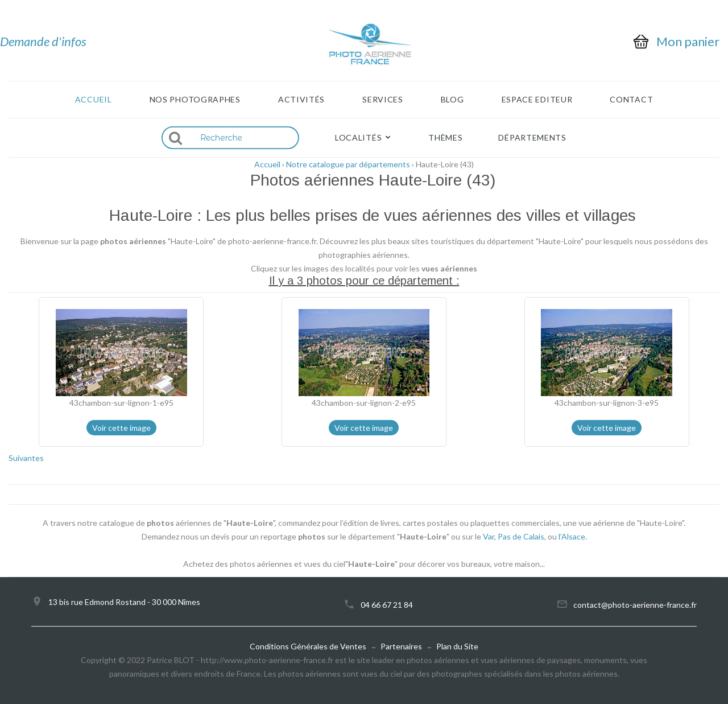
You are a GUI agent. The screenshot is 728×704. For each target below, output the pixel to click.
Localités (358, 138)
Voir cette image (121, 428)
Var (489, 536)
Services (383, 100)
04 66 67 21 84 (387, 605)
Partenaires (401, 646)
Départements (532, 138)
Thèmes (445, 138)
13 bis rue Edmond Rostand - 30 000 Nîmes (124, 602)
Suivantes (26, 458)
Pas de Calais (521, 536)
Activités (301, 100)
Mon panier (688, 42)
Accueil (94, 100)
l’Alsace (572, 536)
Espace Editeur (537, 100)
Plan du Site (457, 646)
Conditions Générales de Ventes (308, 646)
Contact (631, 100)
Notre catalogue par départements (348, 164)
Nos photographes (195, 100)
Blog (452, 100)
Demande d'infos (43, 41)
